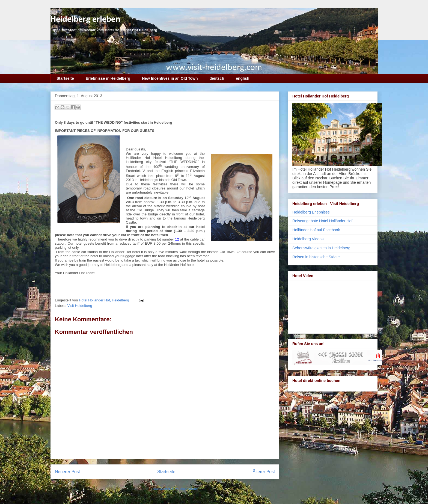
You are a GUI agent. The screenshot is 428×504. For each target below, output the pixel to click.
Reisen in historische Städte (316, 257)
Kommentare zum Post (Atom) (175, 489)
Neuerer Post (67, 472)
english (243, 78)
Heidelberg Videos (308, 239)
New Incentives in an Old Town (170, 78)
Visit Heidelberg (80, 306)
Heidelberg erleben (85, 20)
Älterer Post (264, 472)
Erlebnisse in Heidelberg (108, 78)
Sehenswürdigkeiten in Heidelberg (321, 248)
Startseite (65, 78)
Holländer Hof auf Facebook (316, 230)
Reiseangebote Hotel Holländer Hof (322, 221)
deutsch (217, 78)
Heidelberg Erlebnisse (311, 212)
